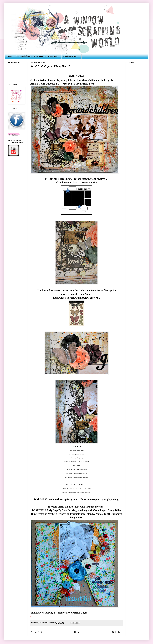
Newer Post (36, 632)
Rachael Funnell (47, 623)
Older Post (117, 632)
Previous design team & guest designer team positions (38, 56)
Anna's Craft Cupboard (44, 84)
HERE (79, 518)
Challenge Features (71, 56)
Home (9, 56)
